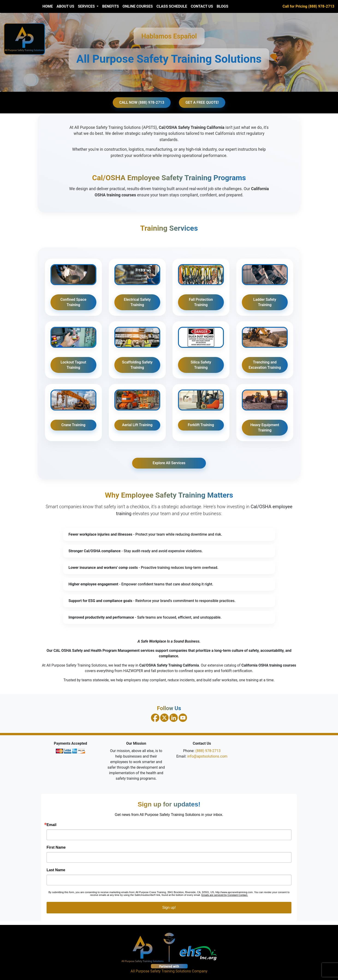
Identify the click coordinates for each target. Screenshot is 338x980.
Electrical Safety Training (137, 302)
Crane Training (73, 425)
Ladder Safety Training (265, 302)
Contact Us (202, 6)
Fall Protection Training (201, 302)
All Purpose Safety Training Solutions (161, 971)
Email (52, 825)
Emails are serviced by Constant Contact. (225, 895)
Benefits (110, 6)
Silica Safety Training (201, 365)
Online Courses (138, 6)
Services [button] (87, 6)
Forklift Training (201, 425)
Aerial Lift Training (137, 425)
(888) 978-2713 (208, 751)
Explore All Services (169, 463)
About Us (65, 6)
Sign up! (169, 908)
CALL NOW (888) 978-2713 (142, 102)
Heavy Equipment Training (265, 427)
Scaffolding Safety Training (137, 365)
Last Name (56, 870)
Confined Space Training (73, 302)
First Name (56, 847)
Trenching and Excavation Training (265, 365)
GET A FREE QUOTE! (202, 102)
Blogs (222, 6)
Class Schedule (172, 6)
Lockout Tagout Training (73, 365)
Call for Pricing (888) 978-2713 (308, 6)
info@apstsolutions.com (207, 756)
